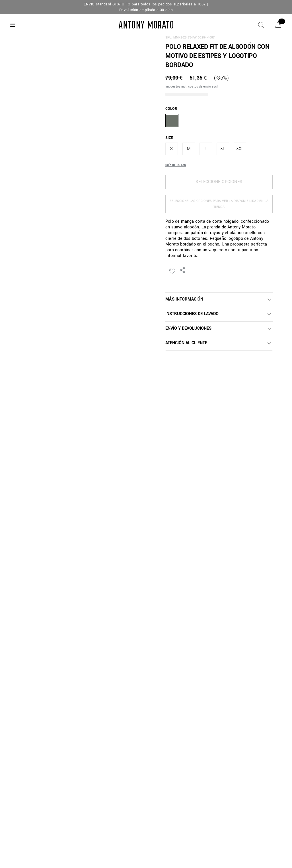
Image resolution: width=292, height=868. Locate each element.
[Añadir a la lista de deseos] (172, 271)
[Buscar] (261, 25)
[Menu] (13, 25)
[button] (219, 300)
